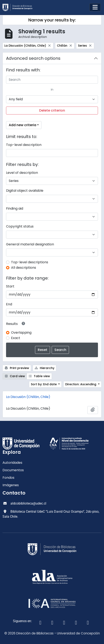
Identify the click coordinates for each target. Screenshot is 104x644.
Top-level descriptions (30, 262)
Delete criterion (52, 110)
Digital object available (25, 191)
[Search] (52, 80)
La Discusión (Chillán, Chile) (28, 397)
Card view (15, 376)
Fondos (8, 478)
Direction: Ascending (81, 384)
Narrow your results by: (52, 20)
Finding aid (15, 208)
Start (10, 286)
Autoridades (12, 463)
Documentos (13, 470)
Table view (39, 376)
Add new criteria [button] (23, 125)
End (9, 304)
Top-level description (24, 145)
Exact (16, 338)
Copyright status (20, 226)
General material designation (30, 244)
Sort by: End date (44, 384)
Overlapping (21, 333)
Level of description (22, 173)
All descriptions (24, 268)
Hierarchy (45, 368)
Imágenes (11, 485)
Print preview (17, 368)
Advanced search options (33, 58)
